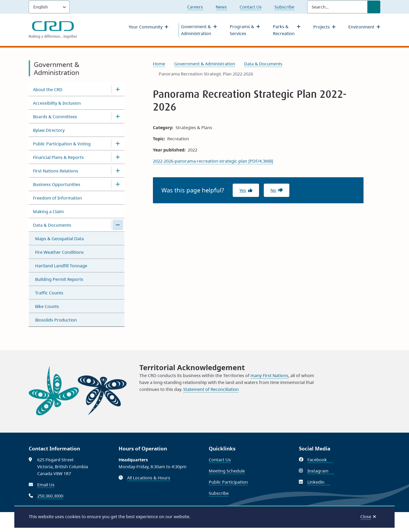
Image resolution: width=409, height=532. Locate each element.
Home (159, 64)
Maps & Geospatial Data (59, 239)
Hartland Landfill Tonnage (61, 266)
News (221, 7)
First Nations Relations (56, 171)
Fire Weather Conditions (59, 252)
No (273, 190)
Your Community (146, 27)
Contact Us (251, 7)
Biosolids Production (56, 320)
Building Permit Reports (59, 279)
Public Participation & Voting (62, 144)
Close (366, 517)
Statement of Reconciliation (211, 389)
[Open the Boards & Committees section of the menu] (118, 116)
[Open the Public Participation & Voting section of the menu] (118, 143)
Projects (322, 27)
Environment (361, 27)
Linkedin (319, 482)
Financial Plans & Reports (58, 157)
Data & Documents (52, 225)
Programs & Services (242, 30)
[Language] (49, 7)
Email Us (46, 485)
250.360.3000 (50, 496)
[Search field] (337, 7)
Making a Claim (48, 212)
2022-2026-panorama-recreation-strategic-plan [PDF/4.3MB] (213, 161)
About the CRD (48, 90)
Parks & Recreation (284, 30)
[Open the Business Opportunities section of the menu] (118, 184)
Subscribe (284, 7)
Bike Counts (47, 306)
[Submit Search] (374, 7)
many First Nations (269, 375)
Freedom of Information (57, 198)
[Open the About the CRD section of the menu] (118, 89)
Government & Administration (196, 30)
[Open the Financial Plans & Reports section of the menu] (118, 157)
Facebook (320, 460)
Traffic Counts (49, 293)
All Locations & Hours (149, 478)
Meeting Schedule (227, 471)
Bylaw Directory (49, 130)
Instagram (321, 471)
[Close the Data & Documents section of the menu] (118, 225)
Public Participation (228, 482)
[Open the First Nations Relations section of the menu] (118, 171)
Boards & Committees (55, 117)
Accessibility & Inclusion (57, 103)
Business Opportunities (57, 184)
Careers (195, 7)
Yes (243, 190)
